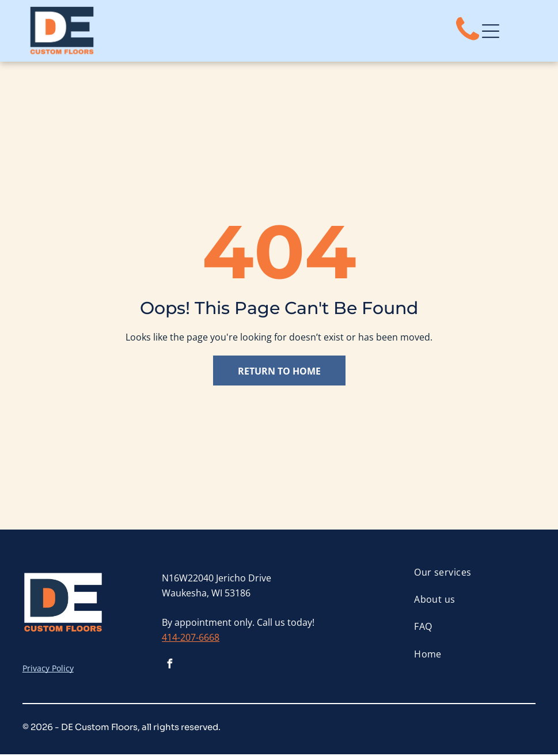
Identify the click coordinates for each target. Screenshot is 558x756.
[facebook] (169, 667)
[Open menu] (491, 32)
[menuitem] (475, 574)
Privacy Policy (48, 670)
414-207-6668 (191, 638)
